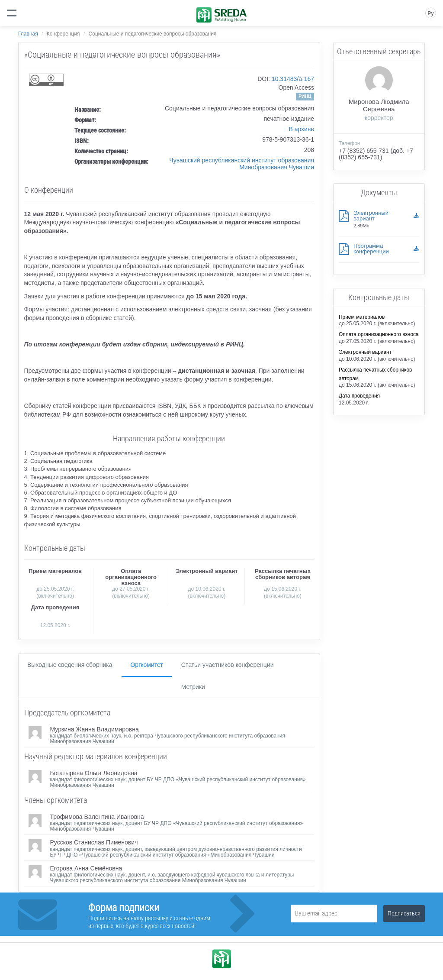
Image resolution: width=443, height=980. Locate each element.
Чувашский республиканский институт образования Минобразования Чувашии (242, 164)
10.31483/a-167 (293, 79)
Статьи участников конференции (228, 665)
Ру (430, 13)
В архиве (301, 129)
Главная (28, 34)
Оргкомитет (146, 665)
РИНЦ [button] (305, 96)
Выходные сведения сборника (70, 665)
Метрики (193, 687)
